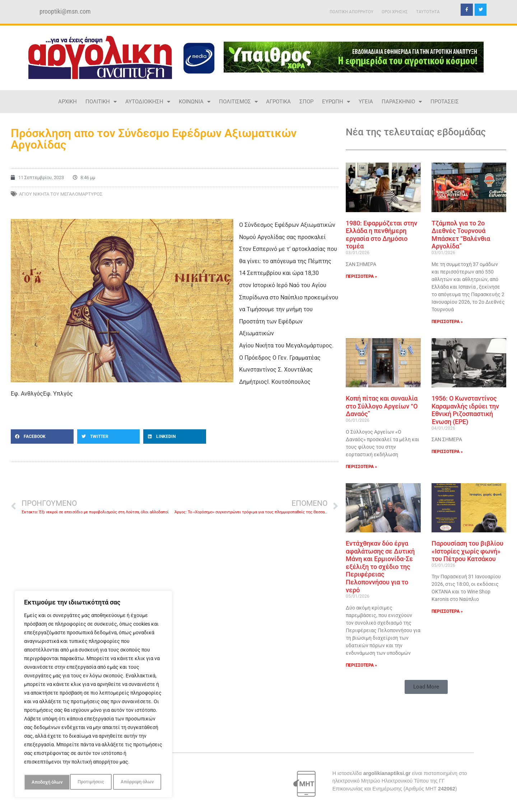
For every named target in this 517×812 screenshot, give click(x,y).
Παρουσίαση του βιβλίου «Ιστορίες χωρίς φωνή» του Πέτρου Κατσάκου (467, 551)
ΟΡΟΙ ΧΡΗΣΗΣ (395, 12)
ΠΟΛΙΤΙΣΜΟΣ (238, 102)
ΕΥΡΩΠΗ (336, 102)
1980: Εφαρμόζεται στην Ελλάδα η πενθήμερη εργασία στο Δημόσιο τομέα (381, 235)
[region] (93, 695)
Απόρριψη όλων (91, 782)
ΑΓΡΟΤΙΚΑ (278, 102)
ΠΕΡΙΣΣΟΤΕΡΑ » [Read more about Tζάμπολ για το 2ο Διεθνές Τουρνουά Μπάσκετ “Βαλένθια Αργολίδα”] (447, 322)
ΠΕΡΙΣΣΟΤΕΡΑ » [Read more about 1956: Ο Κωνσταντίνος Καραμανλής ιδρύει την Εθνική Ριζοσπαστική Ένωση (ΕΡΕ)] (447, 452)
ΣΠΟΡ (306, 102)
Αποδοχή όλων (140, 782)
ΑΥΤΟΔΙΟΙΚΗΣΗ (148, 102)
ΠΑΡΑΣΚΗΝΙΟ (402, 102)
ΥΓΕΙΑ (366, 102)
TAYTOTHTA (428, 12)
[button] (42, 437)
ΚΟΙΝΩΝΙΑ (195, 102)
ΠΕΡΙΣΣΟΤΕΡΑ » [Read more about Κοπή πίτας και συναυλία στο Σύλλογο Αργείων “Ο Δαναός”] (361, 467)
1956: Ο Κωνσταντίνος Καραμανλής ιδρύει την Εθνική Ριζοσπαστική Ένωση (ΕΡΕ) (465, 410)
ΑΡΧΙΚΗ (67, 102)
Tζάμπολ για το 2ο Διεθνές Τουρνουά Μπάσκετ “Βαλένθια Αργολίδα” (461, 235)
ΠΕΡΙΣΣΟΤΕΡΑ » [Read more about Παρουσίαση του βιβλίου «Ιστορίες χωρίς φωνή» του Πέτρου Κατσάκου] (447, 611)
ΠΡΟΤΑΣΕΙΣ (445, 102)
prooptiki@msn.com (65, 11)
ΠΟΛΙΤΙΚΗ (101, 102)
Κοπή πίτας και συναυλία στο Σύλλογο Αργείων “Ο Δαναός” (382, 406)
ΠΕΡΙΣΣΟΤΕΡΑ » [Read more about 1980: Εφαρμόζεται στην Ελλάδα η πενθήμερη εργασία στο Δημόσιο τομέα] (361, 276)
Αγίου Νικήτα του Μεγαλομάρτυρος (61, 194)
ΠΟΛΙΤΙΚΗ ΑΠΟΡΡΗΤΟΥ (351, 12)
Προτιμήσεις (44, 782)
